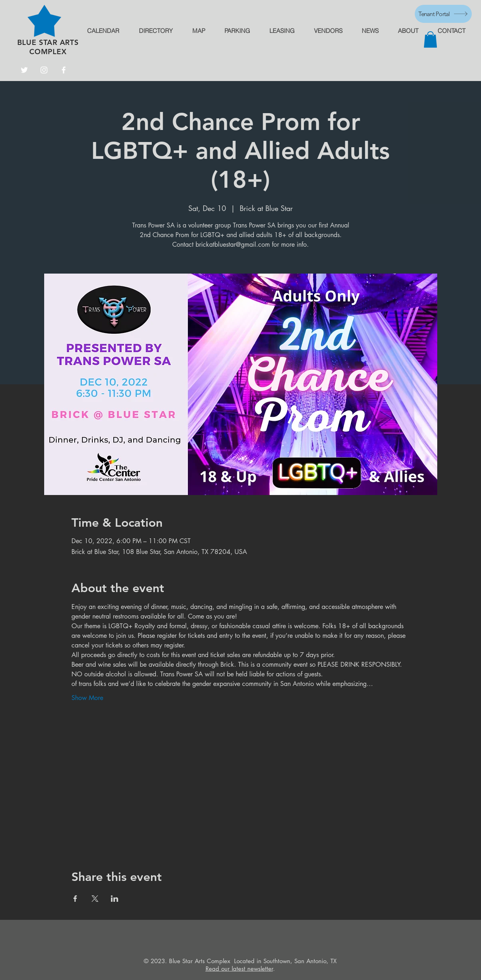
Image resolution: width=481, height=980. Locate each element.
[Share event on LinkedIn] (115, 899)
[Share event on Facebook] (75, 899)
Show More (87, 698)
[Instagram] (44, 70)
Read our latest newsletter (239, 969)
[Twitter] (24, 70)
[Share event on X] (95, 899)
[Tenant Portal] (443, 14)
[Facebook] (64, 70)
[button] (430, 40)
